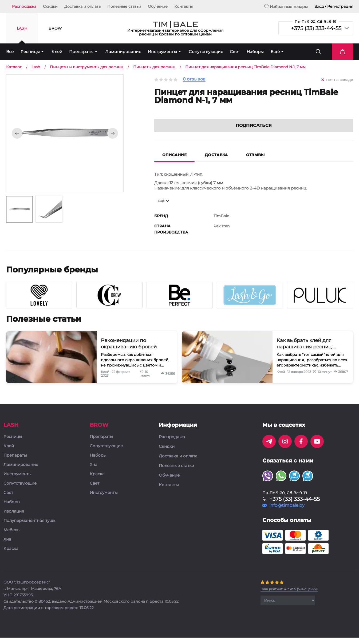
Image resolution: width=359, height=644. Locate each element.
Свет (235, 52)
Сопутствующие (206, 52)
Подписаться (254, 133)
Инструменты (162, 52)
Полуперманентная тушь (29, 528)
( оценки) (289, 596)
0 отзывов (194, 79)
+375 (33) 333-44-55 (316, 28)
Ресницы (30, 52)
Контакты (184, 6)
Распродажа (24, 6)
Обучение (158, 6)
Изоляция (14, 519)
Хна (7, 547)
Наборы (255, 52)
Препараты (81, 52)
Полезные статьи (124, 6)
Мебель (11, 537)
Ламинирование (123, 52)
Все (10, 52)
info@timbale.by (287, 513)
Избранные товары (286, 7)
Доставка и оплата (82, 6)
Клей (57, 52)
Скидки (50, 6)
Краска (11, 556)
